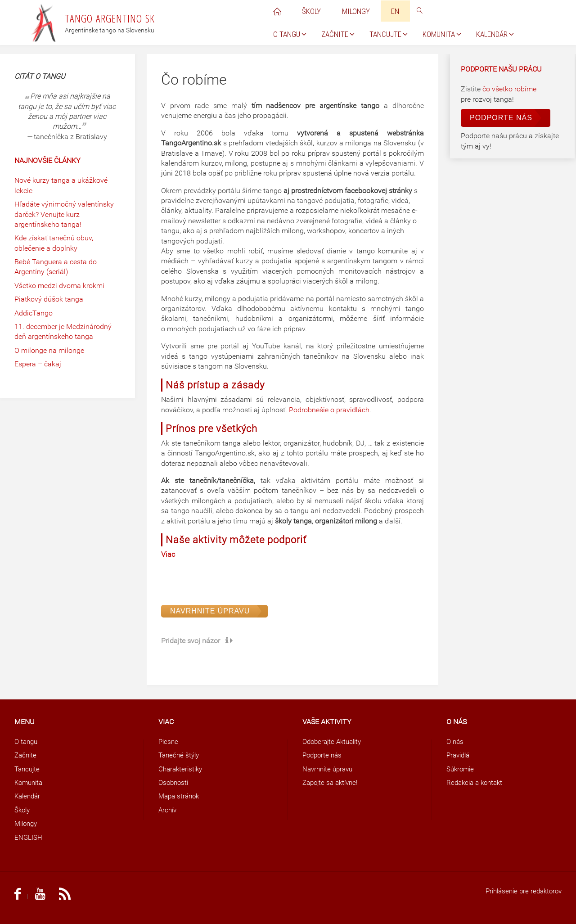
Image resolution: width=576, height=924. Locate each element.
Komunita (30, 782)
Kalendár (29, 796)
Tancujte (28, 769)
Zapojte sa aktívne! (333, 782)
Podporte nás (501, 118)
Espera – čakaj (38, 364)
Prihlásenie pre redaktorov (520, 891)
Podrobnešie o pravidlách (329, 410)
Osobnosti (175, 782)
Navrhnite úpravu (210, 611)
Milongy (27, 823)
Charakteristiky (182, 769)
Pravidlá (459, 755)
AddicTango (34, 313)
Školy (23, 810)
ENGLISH (29, 837)
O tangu (27, 741)
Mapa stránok (180, 796)
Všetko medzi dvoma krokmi (59, 286)
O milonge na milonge (49, 350)
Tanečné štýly (180, 755)
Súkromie (461, 769)
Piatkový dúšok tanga (49, 299)
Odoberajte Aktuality (335, 741)
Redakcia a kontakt (477, 782)
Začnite (26, 755)
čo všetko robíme (509, 89)
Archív (168, 810)
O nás (456, 741)
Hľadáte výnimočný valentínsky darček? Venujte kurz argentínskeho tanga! (64, 214)
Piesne (169, 741)
